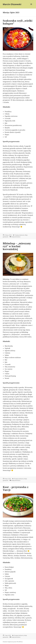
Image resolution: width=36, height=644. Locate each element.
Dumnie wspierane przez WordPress (13, 642)
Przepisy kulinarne (19, 235)
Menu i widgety (31, 6)
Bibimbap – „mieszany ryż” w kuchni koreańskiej (17, 246)
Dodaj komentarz (16, 237)
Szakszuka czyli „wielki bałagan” (18, 22)
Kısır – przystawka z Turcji (16, 488)
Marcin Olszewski (12, 4)
